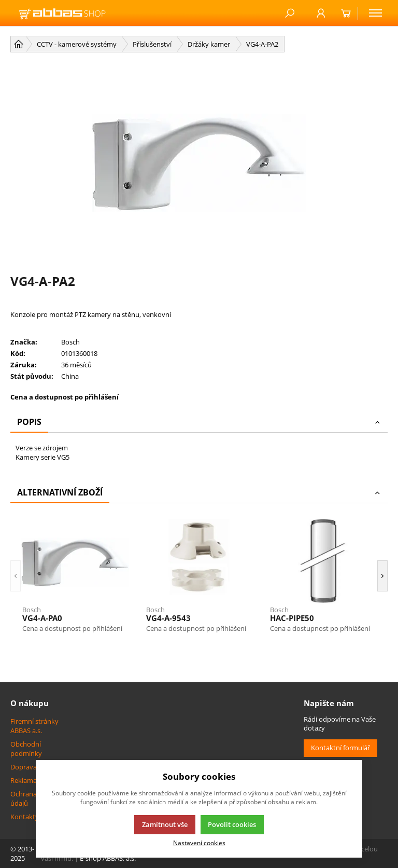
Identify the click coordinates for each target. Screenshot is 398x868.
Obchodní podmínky (26, 749)
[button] (16, 576)
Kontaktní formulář (340, 748)
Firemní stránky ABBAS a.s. (34, 726)
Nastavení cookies (199, 843)
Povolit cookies (232, 824)
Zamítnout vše (165, 824)
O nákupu (30, 703)
